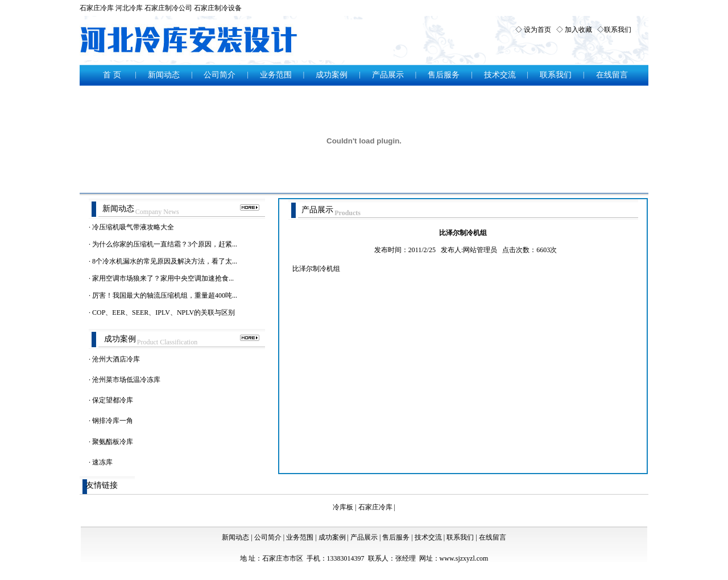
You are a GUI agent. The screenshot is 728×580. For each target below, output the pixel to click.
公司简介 (220, 75)
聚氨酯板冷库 (113, 442)
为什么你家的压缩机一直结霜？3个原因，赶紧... (165, 244)
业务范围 (276, 75)
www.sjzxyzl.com (464, 558)
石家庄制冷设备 (218, 8)
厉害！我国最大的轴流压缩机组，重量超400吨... (165, 295)
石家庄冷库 (97, 8)
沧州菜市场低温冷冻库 (126, 380)
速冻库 (102, 462)
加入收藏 (578, 30)
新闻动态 (164, 75)
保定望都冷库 (113, 400)
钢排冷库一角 (113, 421)
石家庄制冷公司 (168, 8)
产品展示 (388, 75)
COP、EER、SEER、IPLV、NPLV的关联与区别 (164, 312)
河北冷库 (129, 8)
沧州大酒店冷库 (116, 359)
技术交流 (500, 75)
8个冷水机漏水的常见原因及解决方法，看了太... (165, 261)
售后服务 (444, 75)
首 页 (112, 75)
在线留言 (612, 75)
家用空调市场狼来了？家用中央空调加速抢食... (163, 278)
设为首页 (537, 30)
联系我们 (618, 30)
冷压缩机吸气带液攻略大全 (133, 227)
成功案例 (332, 75)
